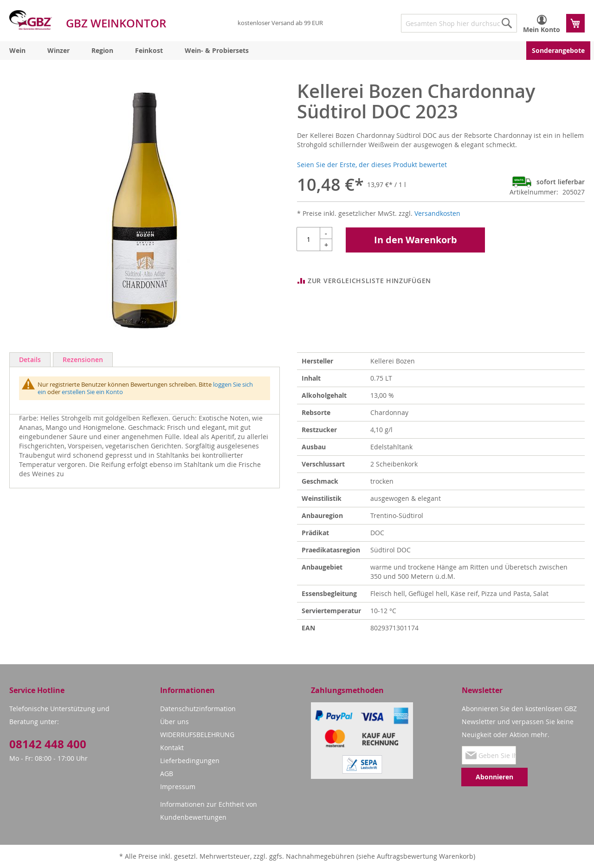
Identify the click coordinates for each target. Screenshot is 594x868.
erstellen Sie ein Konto (92, 392)
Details (30, 360)
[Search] (507, 23)
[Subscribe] (494, 777)
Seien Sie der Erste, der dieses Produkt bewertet (372, 165)
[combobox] (459, 23)
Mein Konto (542, 29)
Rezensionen (83, 360)
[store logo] (31, 20)
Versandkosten (437, 213)
